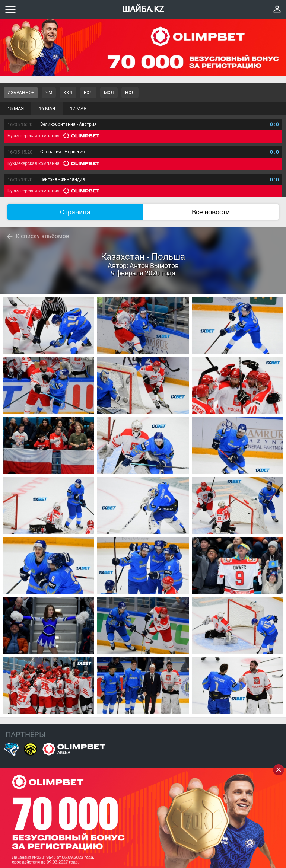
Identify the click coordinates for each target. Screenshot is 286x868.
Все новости (211, 212)
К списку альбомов (42, 236)
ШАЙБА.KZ (143, 9)
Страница (75, 212)
